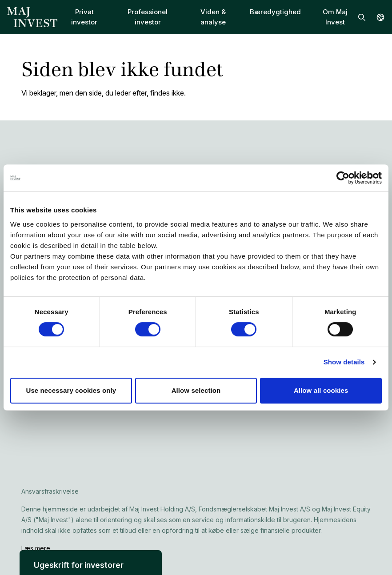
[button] (91, 563)
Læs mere (36, 548)
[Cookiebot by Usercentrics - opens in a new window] (343, 178)
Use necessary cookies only (71, 390)
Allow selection (196, 390)
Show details (344, 362)
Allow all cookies (321, 390)
